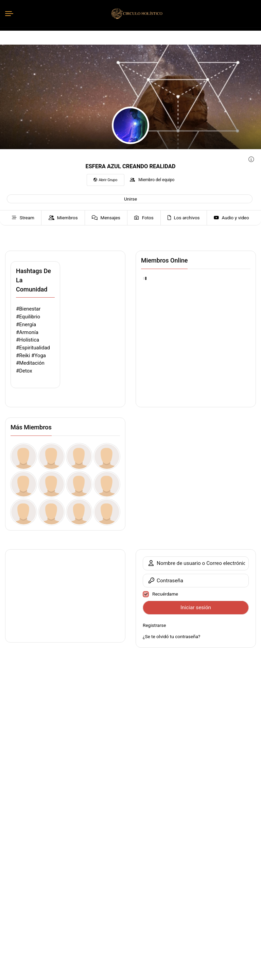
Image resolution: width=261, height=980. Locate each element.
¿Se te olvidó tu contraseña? (171, 636)
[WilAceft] (24, 456)
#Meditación (30, 363)
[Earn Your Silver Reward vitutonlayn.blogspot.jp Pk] (107, 512)
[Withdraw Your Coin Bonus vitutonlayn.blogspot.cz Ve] (107, 484)
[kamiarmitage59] (79, 456)
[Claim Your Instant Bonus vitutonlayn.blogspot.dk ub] (79, 484)
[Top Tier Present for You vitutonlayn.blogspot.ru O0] (24, 512)
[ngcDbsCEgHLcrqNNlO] (51, 456)
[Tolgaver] (107, 456)
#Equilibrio (28, 317)
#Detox (24, 371)
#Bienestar (28, 309)
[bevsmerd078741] (51, 484)
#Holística (28, 340)
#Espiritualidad (33, 348)
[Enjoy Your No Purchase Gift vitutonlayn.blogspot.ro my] (79, 512)
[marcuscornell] (24, 484)
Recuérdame (165, 594)
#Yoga (39, 355)
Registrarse (154, 625)
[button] (130, 199)
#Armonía (27, 332)
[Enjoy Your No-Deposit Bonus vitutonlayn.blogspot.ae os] (51, 512)
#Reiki (23, 355)
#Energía (26, 325)
